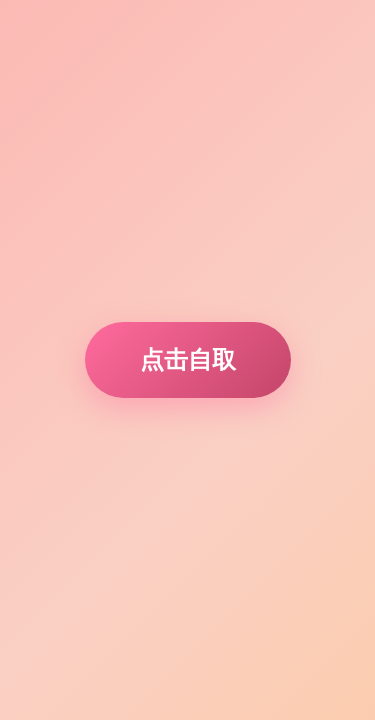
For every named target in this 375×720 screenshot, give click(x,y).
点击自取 (188, 359)
